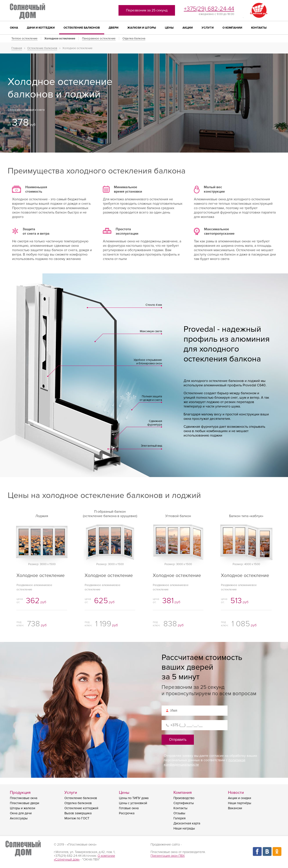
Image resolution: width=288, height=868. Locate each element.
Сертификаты (184, 803)
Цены (169, 28)
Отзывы (179, 813)
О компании (232, 28)
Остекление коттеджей (81, 808)
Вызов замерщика (78, 813)
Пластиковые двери (25, 803)
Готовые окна (129, 808)
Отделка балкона (134, 39)
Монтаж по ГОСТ (77, 818)
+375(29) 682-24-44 (209, 9)
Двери (114, 28)
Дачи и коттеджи (41, 28)
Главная (17, 48)
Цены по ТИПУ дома (134, 798)
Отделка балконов (78, 803)
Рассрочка (127, 813)
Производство (184, 798)
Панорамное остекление (99, 39)
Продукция (20, 793)
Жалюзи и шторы (142, 28)
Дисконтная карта (187, 823)
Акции (188, 28)
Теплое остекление (25, 39)
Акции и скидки (240, 798)
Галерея (180, 818)
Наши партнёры (240, 803)
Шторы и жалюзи (23, 808)
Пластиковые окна (24, 798)
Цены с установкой (133, 803)
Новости (236, 793)
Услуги (208, 28)
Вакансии (235, 808)
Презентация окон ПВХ (168, 856)
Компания (183, 793)
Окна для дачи (21, 813)
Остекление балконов (82, 28)
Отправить (178, 740)
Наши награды (184, 828)
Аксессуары (19, 818)
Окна (14, 28)
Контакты (259, 28)
